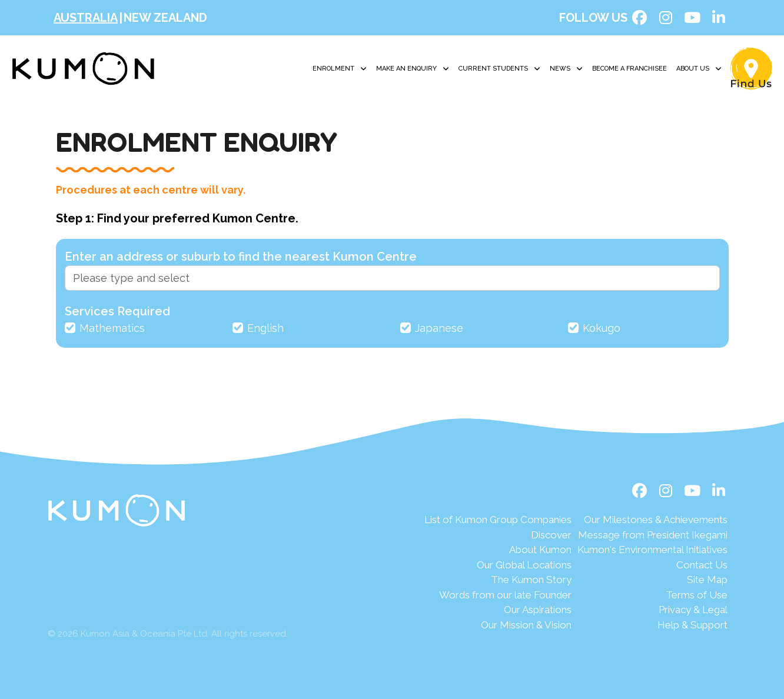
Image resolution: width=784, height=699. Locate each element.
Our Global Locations (524, 565)
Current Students (499, 69)
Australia (86, 18)
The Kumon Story (531, 580)
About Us (699, 69)
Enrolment (340, 69)
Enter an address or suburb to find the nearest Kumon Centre (241, 257)
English (265, 328)
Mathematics (112, 328)
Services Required (117, 311)
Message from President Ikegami (653, 535)
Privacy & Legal (693, 610)
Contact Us (702, 565)
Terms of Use (697, 595)
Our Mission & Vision (526, 625)
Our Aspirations (538, 610)
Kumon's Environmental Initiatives (652, 550)
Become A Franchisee (629, 69)
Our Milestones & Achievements (656, 520)
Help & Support (692, 625)
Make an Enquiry (413, 69)
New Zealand (165, 18)
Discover (551, 535)
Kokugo (602, 328)
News (566, 69)
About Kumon (540, 550)
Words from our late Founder (505, 595)
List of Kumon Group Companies (498, 520)
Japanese (439, 328)
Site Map (707, 580)
